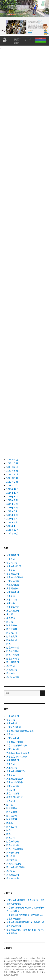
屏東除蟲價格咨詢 (15, 779)
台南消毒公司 (13, 555)
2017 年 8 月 (12, 504)
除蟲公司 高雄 (13, 651)
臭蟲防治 (11, 618)
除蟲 (8, 644)
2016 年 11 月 (12, 533)
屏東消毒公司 (13, 592)
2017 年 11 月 (12, 493)
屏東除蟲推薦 (13, 607)
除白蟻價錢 (12, 629)
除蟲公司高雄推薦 (15, 849)
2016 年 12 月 (13, 530)
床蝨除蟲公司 (13, 611)
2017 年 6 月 (12, 508)
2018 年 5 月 (12, 471)
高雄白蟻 (11, 666)
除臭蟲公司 (12, 640)
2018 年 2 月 (12, 482)
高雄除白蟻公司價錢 (16, 867)
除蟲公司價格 (13, 655)
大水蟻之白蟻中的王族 (17, 757)
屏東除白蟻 (12, 599)
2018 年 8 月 (12, 460)
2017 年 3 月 (12, 519)
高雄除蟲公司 (13, 875)
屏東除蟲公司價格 (15, 782)
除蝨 (8, 830)
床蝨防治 (11, 790)
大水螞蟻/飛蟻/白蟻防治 (18, 753)
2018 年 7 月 (12, 463)
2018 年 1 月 (12, 485)
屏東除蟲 (11, 603)
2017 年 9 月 (12, 500)
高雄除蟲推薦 (13, 677)
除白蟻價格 (12, 625)
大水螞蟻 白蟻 (13, 585)
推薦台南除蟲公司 (15, 797)
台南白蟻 (11, 559)
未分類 (10, 614)
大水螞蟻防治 (13, 588)
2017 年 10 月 (13, 497)
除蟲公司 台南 (13, 647)
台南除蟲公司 (13, 574)
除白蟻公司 (12, 633)
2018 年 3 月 (12, 478)
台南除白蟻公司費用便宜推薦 (20, 731)
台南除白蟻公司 (14, 566)
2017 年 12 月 (13, 489)
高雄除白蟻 (12, 670)
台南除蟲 (11, 570)
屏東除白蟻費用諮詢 (16, 771)
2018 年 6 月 (12, 467)
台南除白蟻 (12, 563)
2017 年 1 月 (12, 526)
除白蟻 (10, 622)
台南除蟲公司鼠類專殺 (17, 745)
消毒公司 (33, 969)
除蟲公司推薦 (13, 659)
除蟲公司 (11, 838)
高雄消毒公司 (13, 662)
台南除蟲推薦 (13, 581)
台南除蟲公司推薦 (15, 577)
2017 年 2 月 (12, 522)
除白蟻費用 (12, 636)
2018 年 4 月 (12, 474)
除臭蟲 (10, 823)
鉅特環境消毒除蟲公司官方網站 (16, 958)
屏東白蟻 (11, 596)
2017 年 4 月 (12, 515)
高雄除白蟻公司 (14, 864)
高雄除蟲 (11, 673)
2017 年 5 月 (12, 511)
